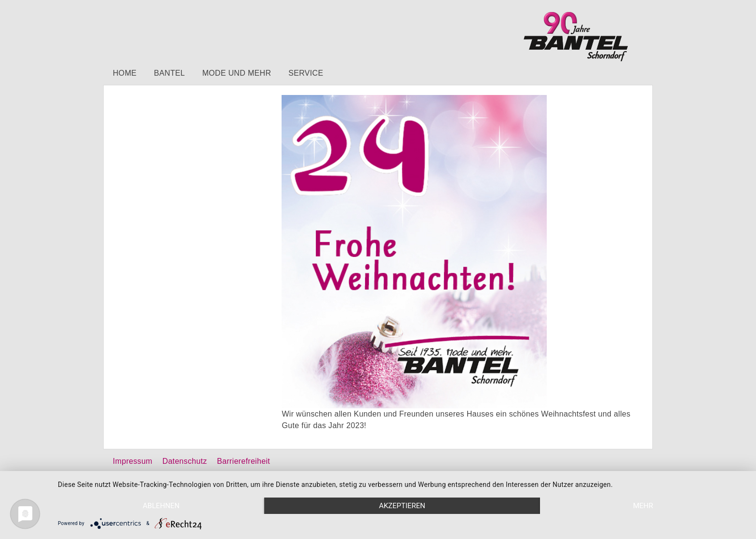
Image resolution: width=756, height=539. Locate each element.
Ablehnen (161, 506)
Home (125, 73)
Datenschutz (185, 461)
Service (306, 73)
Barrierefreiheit (243, 461)
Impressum (133, 461)
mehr (643, 506)
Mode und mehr (236, 73)
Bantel (169, 73)
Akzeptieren (402, 506)
